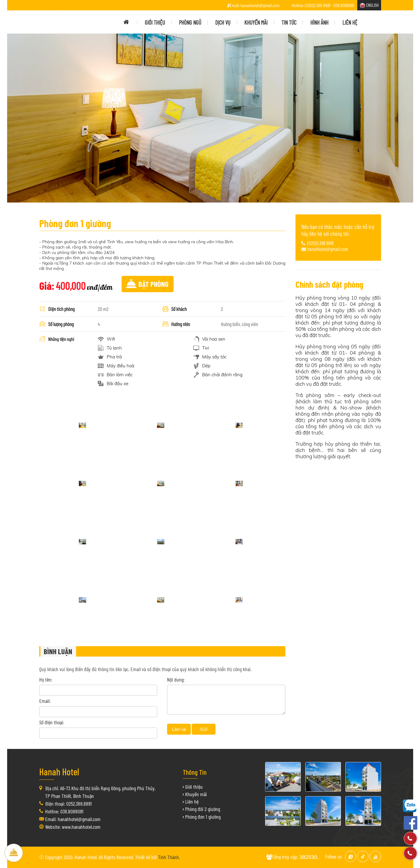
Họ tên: (46, 679)
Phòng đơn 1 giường (203, 817)
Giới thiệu (194, 787)
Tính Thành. (169, 857)
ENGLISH (372, 5)
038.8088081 (344, 5)
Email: (45, 701)
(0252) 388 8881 (320, 243)
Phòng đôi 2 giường (203, 809)
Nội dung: (176, 679)
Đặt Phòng (14, 853)
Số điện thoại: (52, 722)
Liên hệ (192, 801)
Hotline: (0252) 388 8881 (311, 5)
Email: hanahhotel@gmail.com (255, 5)
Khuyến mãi (196, 794)
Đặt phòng (153, 284)
